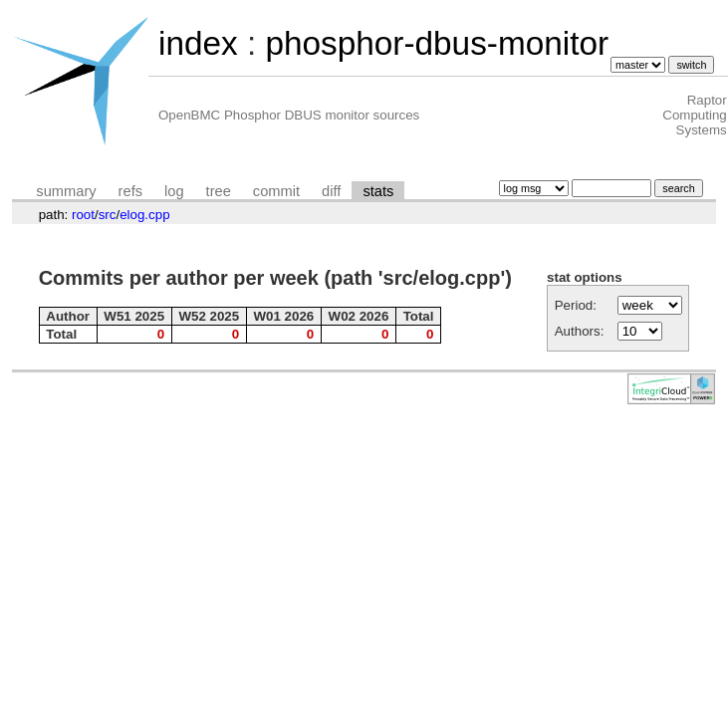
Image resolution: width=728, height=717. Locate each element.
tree (219, 191)
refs (130, 191)
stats (378, 191)
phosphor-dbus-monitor (437, 43)
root (83, 215)
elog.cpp (144, 215)
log (174, 191)
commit (276, 191)
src (108, 215)
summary (66, 191)
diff (331, 191)
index (198, 43)
